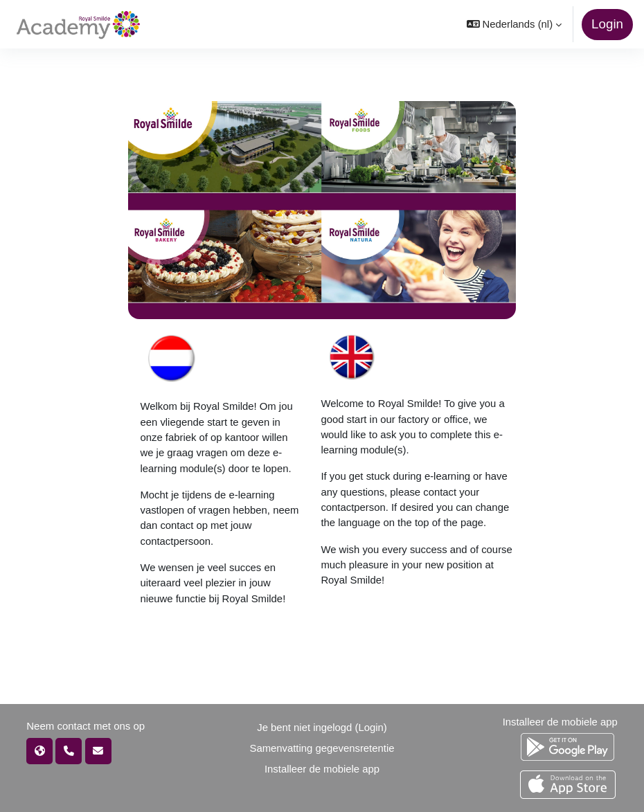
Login (607, 24)
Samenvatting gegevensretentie (322, 748)
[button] (514, 24)
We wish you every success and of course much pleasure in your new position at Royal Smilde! (416, 565)
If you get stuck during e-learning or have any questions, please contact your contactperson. (414, 492)
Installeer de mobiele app (322, 769)
